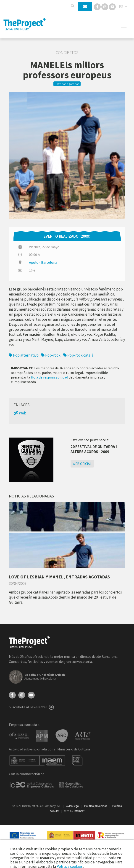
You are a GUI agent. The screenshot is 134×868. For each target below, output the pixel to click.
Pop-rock (51, 355)
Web (20, 413)
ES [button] (121, 7)
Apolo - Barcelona (43, 262)
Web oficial (82, 464)
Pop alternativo (24, 355)
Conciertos (67, 53)
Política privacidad (96, 806)
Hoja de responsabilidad (49, 377)
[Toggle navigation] (124, 29)
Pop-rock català (78, 355)
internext (79, 811)
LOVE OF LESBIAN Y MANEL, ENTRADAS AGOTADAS (59, 577)
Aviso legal (73, 806)
